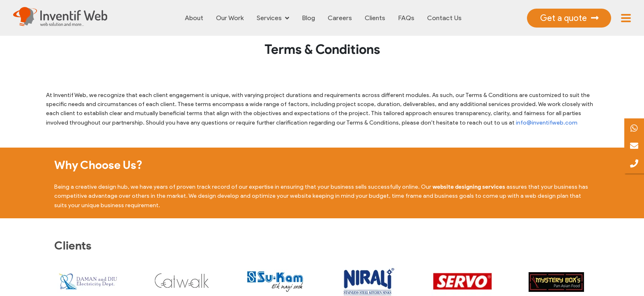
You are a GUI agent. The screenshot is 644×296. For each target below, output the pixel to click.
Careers (340, 18)
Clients (375, 18)
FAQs (406, 18)
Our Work (230, 18)
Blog (309, 18)
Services (273, 18)
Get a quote (569, 18)
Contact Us (444, 18)
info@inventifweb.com (547, 123)
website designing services (469, 187)
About (194, 18)
